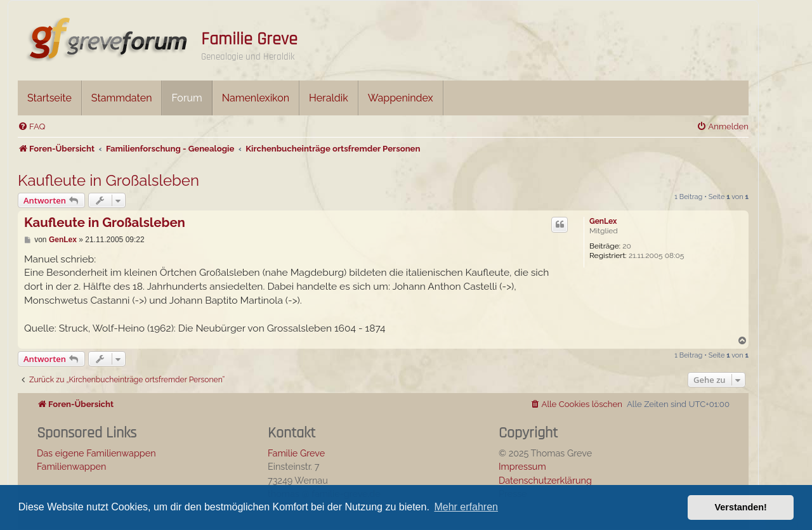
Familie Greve (249, 39)
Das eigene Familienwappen (96, 453)
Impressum (522, 466)
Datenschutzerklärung (545, 480)
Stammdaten (122, 98)
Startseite (49, 98)
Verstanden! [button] (741, 507)
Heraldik (329, 98)
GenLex (603, 221)
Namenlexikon (256, 98)
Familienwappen (71, 466)
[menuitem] (31, 126)
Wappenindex (401, 98)
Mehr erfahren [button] (466, 507)
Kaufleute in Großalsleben (108, 180)
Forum (187, 98)
